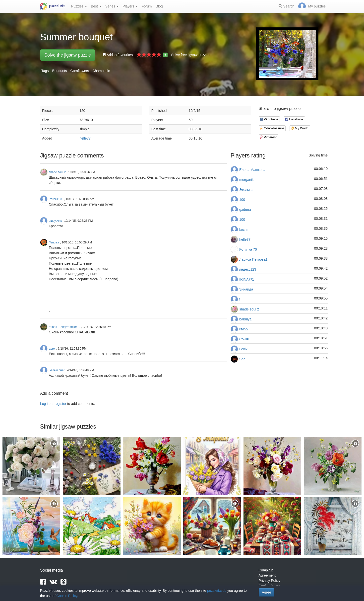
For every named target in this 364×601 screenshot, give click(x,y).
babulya (245, 319)
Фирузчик (55, 221)
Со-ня (244, 339)
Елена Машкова (252, 170)
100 (242, 200)
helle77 (85, 138)
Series (112, 6)
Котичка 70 (248, 249)
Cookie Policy (67, 596)
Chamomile (101, 71)
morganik (246, 180)
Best (96, 6)
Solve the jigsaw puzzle (68, 55)
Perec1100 (56, 199)
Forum (147, 6)
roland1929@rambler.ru (64, 327)
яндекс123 (248, 269)
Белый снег (57, 370)
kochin (244, 229)
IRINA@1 (247, 279)
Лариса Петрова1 (253, 259)
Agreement (267, 575)
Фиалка (54, 242)
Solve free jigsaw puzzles (191, 55)
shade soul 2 (249, 309)
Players (130, 6)
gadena (245, 210)
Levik (243, 349)
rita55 (244, 329)
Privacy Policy (270, 581)
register (60, 404)
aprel (52, 349)
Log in (45, 404)
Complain (266, 570)
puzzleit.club (217, 591)
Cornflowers (80, 71)
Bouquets (59, 71)
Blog (159, 6)
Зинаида (246, 289)
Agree (267, 592)
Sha (242, 359)
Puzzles (79, 6)
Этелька (246, 190)
